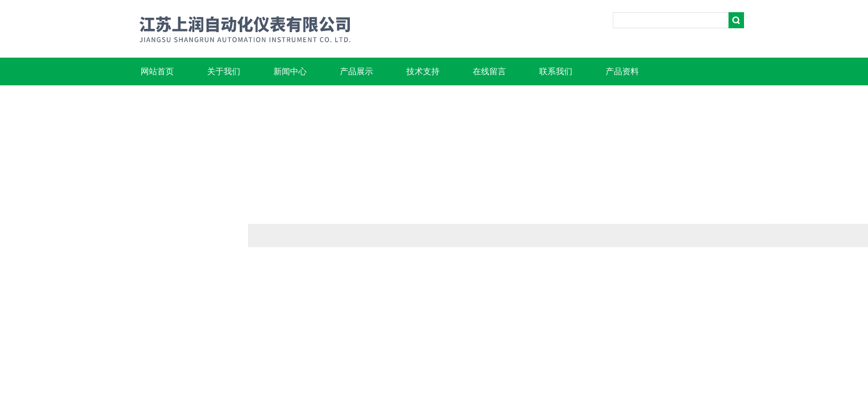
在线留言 (489, 71)
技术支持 (423, 71)
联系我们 (556, 71)
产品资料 (622, 71)
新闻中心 (290, 71)
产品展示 (356, 71)
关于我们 (224, 71)
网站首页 (157, 71)
